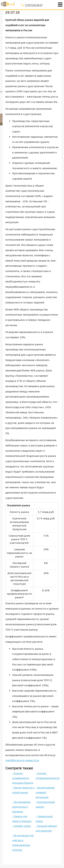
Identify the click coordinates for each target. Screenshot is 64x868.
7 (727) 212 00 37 (34, 5)
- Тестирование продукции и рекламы (21, 807)
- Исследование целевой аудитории (45, 792)
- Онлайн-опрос (22, 826)
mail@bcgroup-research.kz (22, 760)
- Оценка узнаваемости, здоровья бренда (23, 778)
